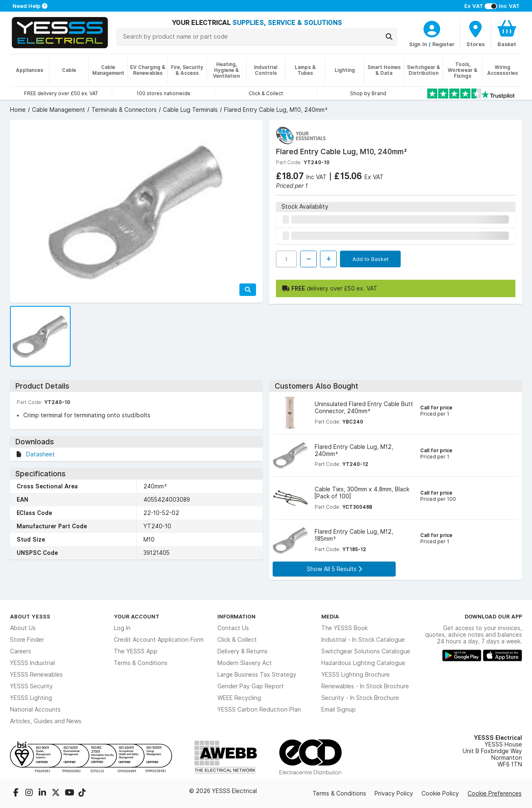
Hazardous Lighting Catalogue (363, 663)
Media (330, 616)
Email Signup (339, 709)
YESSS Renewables (36, 675)
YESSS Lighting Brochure (356, 675)
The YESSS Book (345, 628)
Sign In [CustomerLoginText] (418, 44)
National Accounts (35, 709)
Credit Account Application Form (159, 640)
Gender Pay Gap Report (251, 686)
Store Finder (27, 640)
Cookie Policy (440, 793)
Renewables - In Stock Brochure (365, 686)
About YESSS (30, 616)
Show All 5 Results (334, 569)
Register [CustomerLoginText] (443, 44)
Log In (122, 628)
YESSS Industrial (32, 663)
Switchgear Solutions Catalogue (366, 651)
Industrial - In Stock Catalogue (363, 640)
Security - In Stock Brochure (360, 698)
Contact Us (233, 628)
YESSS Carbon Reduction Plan (259, 709)
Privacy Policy (394, 793)
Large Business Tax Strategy (257, 675)
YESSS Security (31, 686)
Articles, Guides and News (46, 721)
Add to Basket (371, 259)
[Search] (389, 37)
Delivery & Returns (243, 651)
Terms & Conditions (141, 663)
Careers (21, 651)
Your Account (137, 616)
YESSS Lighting (31, 698)
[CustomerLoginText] (432, 28)
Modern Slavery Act (245, 663)
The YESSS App (136, 651)
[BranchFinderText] (475, 33)
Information (236, 616)
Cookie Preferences (495, 793)
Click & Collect (237, 640)
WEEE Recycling (239, 698)
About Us (23, 628)
